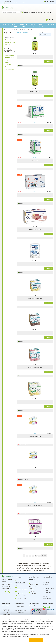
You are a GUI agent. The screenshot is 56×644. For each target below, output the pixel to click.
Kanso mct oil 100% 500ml (35, 92)
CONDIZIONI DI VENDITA (48, 588)
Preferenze (20, 640)
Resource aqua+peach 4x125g (35, 230)
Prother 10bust (35, 126)
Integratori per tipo (10, 58)
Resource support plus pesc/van (35, 471)
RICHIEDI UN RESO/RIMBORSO (47, 597)
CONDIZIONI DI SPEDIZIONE (46, 583)
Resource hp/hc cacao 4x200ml (35, 333)
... (39, 556)
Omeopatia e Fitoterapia (8, 66)
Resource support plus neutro (35, 436)
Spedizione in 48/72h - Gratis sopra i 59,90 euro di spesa (18, 3)
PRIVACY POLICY (48, 590)
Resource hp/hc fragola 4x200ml (35, 367)
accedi (47, 1)
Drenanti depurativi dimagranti (10, 43)
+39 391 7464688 (21, 596)
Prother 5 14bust (35, 161)
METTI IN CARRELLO (49, 62)
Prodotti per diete (10, 69)
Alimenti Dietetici (9, 38)
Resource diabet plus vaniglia (35, 540)
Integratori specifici (8, 61)
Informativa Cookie (24, 636)
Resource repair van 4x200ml (35, 402)
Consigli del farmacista (21, 611)
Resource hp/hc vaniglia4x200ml (35, 298)
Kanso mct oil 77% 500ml (35, 57)
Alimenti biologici (9, 55)
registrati (52, 1)
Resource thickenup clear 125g (35, 264)
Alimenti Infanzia (9, 40)
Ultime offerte (20, 613)
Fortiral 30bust (35, 195)
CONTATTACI (48, 592)
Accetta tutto (36, 640)
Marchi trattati (20, 607)
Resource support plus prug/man (35, 505)
